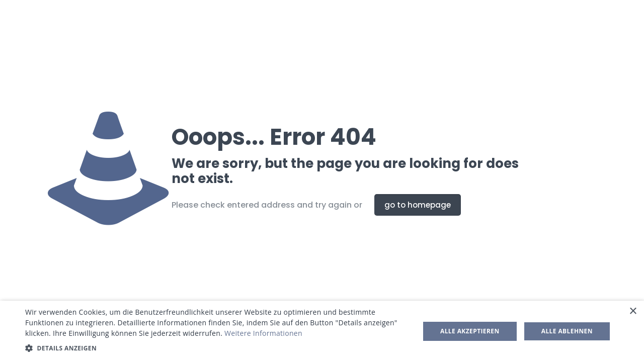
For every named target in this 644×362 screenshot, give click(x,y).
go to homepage (418, 205)
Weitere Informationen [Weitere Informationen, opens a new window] (263, 333)
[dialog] (322, 331)
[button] (217, 348)
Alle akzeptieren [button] (470, 331)
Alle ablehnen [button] (567, 331)
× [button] (633, 311)
